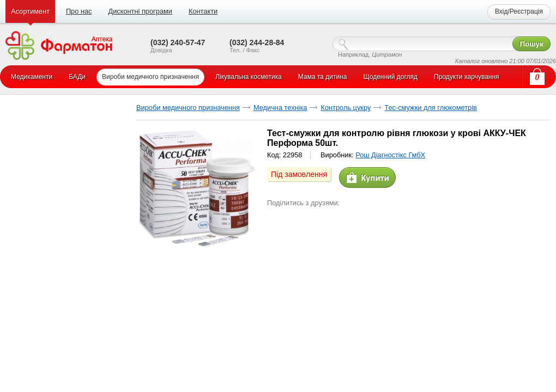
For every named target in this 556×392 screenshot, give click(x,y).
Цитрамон (387, 54)
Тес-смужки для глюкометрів (430, 108)
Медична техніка (280, 108)
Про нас (79, 11)
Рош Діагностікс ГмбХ (390, 155)
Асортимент (30, 11)
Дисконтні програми (140, 11)
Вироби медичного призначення (188, 108)
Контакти (203, 11)
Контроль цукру (346, 108)
